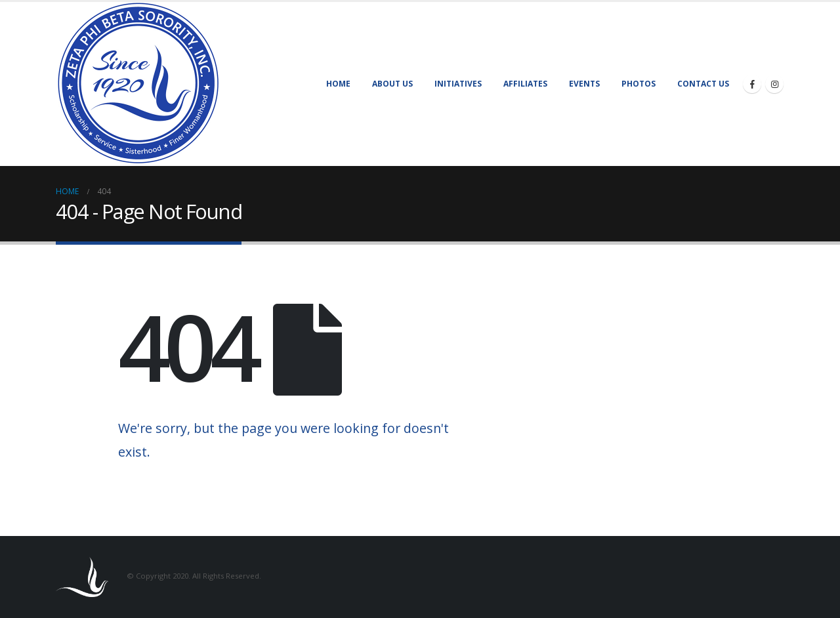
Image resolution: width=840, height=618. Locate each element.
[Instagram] (774, 84)
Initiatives (458, 84)
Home (338, 84)
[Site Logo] (138, 84)
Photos (639, 84)
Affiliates (525, 84)
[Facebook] (752, 84)
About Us (392, 84)
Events (584, 84)
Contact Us (703, 84)
